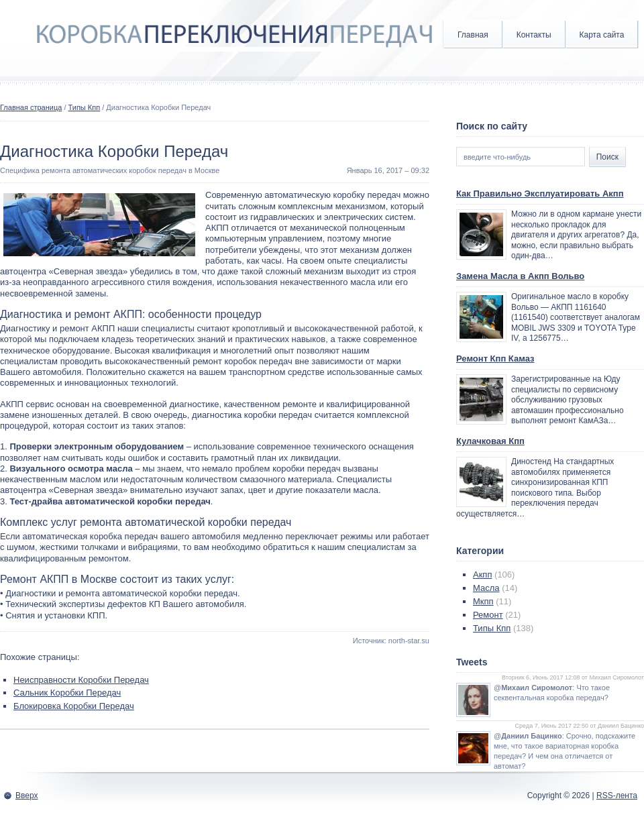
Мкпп (483, 601)
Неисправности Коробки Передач (81, 680)
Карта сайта (602, 35)
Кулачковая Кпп (490, 441)
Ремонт (488, 615)
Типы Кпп (85, 107)
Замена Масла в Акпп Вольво (520, 276)
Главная (473, 35)
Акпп (482, 575)
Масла (486, 588)
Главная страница (31, 107)
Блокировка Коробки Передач (74, 706)
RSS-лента (617, 796)
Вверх (26, 796)
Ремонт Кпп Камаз (495, 359)
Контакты (534, 35)
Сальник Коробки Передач (67, 693)
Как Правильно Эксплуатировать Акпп (540, 194)
